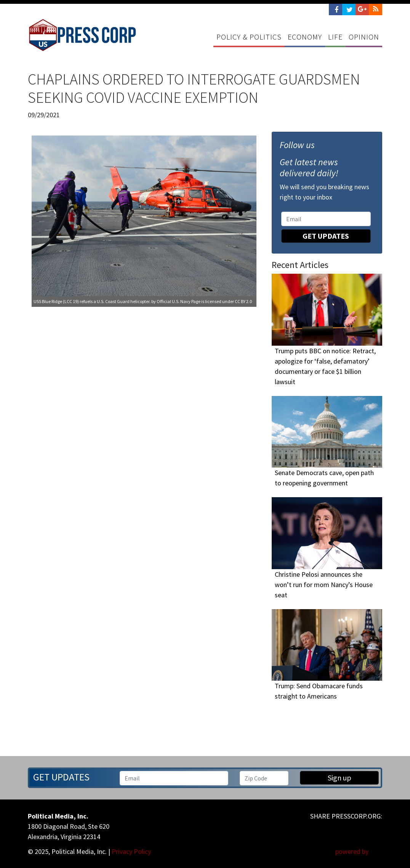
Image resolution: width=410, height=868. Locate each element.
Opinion (364, 37)
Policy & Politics (249, 37)
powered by (359, 851)
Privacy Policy (131, 851)
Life (335, 37)
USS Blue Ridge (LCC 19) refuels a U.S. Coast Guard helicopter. (92, 301)
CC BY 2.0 (243, 301)
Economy (305, 37)
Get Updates (326, 236)
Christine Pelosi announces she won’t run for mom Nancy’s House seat (324, 585)
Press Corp (82, 35)
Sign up (340, 778)
